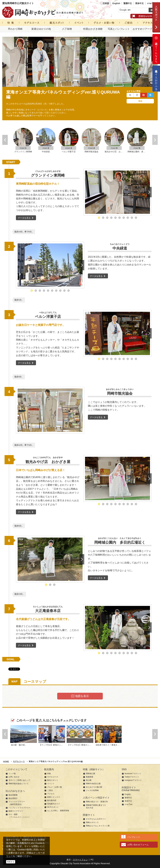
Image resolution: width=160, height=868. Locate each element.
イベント (51, 784)
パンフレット (134, 837)
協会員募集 (13, 795)
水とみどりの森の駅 (94, 787)
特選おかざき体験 (93, 29)
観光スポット (53, 780)
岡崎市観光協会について (19, 784)
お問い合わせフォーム (138, 845)
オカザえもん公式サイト (96, 819)
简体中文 (140, 3)
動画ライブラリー (16, 811)
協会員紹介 (13, 798)
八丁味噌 (67, 29)
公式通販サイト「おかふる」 (156, 79)
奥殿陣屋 (90, 777)
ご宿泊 (50, 790)
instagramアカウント (133, 780)
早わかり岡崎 (15, 29)
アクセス (51, 794)
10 (136, 218)
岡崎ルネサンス (92, 822)
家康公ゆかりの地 (41, 29)
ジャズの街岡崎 (92, 790)
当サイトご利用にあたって (19, 780)
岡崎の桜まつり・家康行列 (97, 802)
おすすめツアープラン (145, 29)
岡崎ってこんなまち (156, 49)
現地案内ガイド (54, 804)
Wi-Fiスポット (53, 807)
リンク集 (12, 774)
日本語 (106, 3)
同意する (11, 862)
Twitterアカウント (132, 777)
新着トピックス (54, 797)
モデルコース (53, 777)
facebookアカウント (133, 774)
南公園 (89, 780)
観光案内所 (52, 800)
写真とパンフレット (119, 29)
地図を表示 (80, 696)
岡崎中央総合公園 (93, 784)
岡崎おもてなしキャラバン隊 (98, 826)
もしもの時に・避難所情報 (58, 811)
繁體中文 (128, 3)
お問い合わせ (14, 777)
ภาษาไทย (151, 3)
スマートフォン (80, 860)
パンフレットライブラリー (19, 808)
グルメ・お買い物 (54, 787)
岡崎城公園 (90, 774)
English (116, 3)
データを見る (26, 218)
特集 (49, 774)
